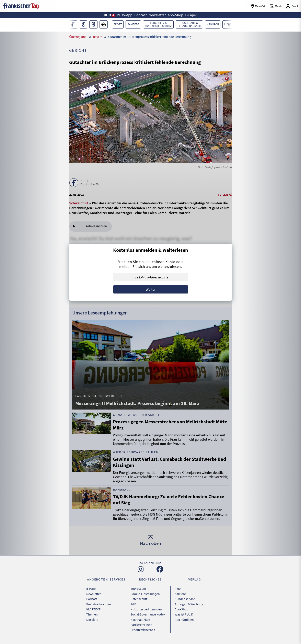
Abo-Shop (182, 609)
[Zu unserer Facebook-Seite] (160, 569)
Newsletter (94, 594)
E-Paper (92, 588)
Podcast (92, 599)
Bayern (98, 37)
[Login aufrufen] (292, 6)
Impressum (138, 588)
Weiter (151, 289)
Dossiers (92, 619)
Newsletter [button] (157, 15)
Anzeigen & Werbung (189, 604)
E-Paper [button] (191, 15)
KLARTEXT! (94, 609)
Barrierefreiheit (141, 624)
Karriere (180, 594)
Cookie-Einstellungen (145, 594)
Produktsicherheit (143, 629)
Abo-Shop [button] (175, 15)
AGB (133, 604)
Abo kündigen (184, 619)
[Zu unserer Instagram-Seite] (141, 569)
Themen (92, 614)
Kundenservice (185, 599)
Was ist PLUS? (184, 614)
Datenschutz (139, 599)
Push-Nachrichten (99, 604)
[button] (109, 15)
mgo (178, 588)
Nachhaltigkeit (140, 619)
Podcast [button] (141, 15)
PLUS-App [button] (125, 15)
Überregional (78, 37)
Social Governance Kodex (148, 614)
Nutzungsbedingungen (146, 609)
